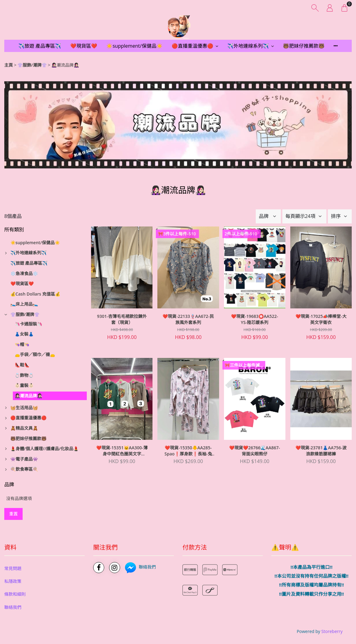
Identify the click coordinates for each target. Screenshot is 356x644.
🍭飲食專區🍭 (24, 469)
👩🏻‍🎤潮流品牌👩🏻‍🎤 (28, 396)
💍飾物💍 (24, 375)
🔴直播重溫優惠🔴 (193, 46)
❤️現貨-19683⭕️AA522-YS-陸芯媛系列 (255, 319)
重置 (13, 514)
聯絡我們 (13, 607)
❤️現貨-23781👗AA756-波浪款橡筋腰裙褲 (321, 451)
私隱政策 (13, 581)
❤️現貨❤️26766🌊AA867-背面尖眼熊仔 (255, 451)
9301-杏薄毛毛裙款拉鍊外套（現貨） (122, 319)
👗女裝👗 (24, 334)
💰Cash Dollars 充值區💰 (35, 294)
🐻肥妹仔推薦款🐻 (304, 46)
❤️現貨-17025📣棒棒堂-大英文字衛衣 (321, 319)
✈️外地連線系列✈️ (248, 46)
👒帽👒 (22, 344)
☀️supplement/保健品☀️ (134, 46)
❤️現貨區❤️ (84, 46)
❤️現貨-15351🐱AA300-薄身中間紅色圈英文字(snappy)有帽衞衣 (122, 451)
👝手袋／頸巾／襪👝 (35, 354)
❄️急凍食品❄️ (24, 273)
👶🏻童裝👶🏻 (24, 385)
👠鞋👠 (22, 365)
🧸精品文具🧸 (24, 428)
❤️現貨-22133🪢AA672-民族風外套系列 (188, 319)
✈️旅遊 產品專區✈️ (40, 46)
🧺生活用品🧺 (24, 408)
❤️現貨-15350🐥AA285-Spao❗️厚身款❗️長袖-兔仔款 (188, 451)
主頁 (9, 65)
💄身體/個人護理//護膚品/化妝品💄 (45, 449)
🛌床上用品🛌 (24, 304)
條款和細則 (15, 594)
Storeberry (332, 631)
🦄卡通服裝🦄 (28, 324)
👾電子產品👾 (24, 459)
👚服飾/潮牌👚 (32, 65)
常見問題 (13, 568)
